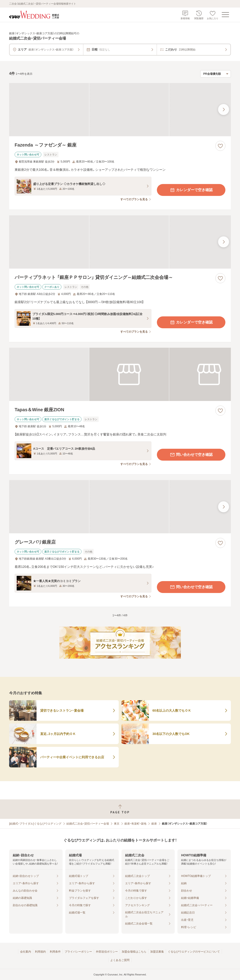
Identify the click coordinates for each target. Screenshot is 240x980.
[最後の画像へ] (224, 109)
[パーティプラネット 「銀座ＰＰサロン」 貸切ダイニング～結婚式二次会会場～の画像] (120, 242)
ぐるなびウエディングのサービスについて (194, 952)
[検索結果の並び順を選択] (216, 74)
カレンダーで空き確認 (191, 190)
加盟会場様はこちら (134, 952)
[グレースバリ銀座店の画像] (120, 507)
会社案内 (26, 952)
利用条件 (55, 952)
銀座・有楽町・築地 (135, 824)
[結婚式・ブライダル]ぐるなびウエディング (35, 824)
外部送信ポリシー (107, 952)
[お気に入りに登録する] (220, 146)
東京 (117, 824)
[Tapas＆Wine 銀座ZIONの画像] (120, 374)
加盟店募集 (157, 952)
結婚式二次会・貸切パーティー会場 (88, 824)
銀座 (154, 824)
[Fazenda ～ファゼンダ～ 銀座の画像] (120, 110)
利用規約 (40, 952)
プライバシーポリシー (78, 952)
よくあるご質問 (120, 960)
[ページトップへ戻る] (120, 809)
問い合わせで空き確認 (191, 455)
